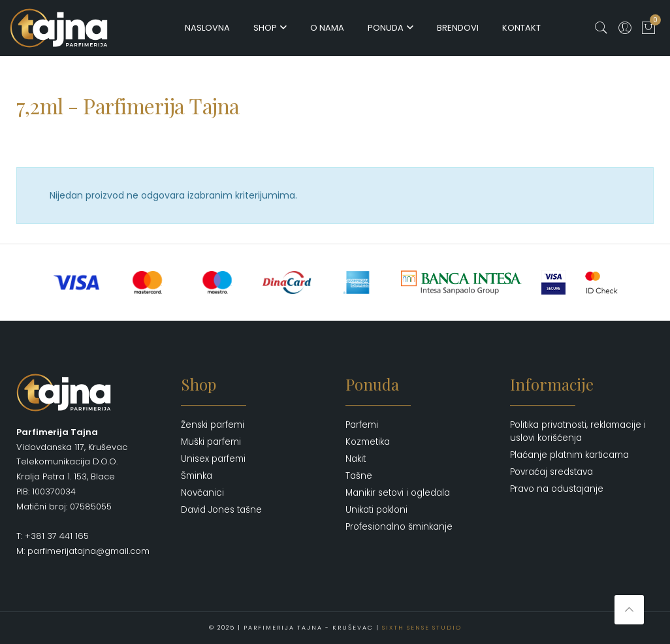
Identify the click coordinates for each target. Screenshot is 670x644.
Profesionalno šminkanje (399, 527)
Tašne (359, 476)
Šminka (197, 476)
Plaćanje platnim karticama (569, 455)
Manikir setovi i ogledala (398, 493)
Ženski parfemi (213, 425)
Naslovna (207, 28)
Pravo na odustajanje (557, 489)
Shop (265, 28)
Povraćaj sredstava (551, 472)
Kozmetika (368, 442)
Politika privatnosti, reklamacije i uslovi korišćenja (578, 431)
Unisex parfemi (213, 459)
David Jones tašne (221, 510)
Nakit (356, 459)
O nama (327, 28)
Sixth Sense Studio (422, 628)
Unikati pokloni (376, 510)
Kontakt (521, 28)
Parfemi (362, 425)
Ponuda (386, 28)
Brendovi (458, 28)
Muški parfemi (211, 442)
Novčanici (202, 493)
